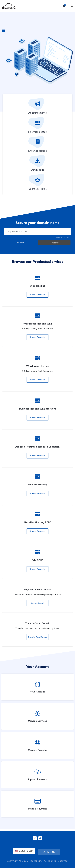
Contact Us (49, 852)
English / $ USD (24, 851)
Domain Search (38, 603)
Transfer (54, 243)
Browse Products (37, 295)
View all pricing (63, 237)
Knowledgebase (38, 145)
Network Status (37, 126)
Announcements (37, 107)
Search (21, 243)
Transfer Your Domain (37, 637)
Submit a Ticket (38, 183)
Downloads (37, 164)
